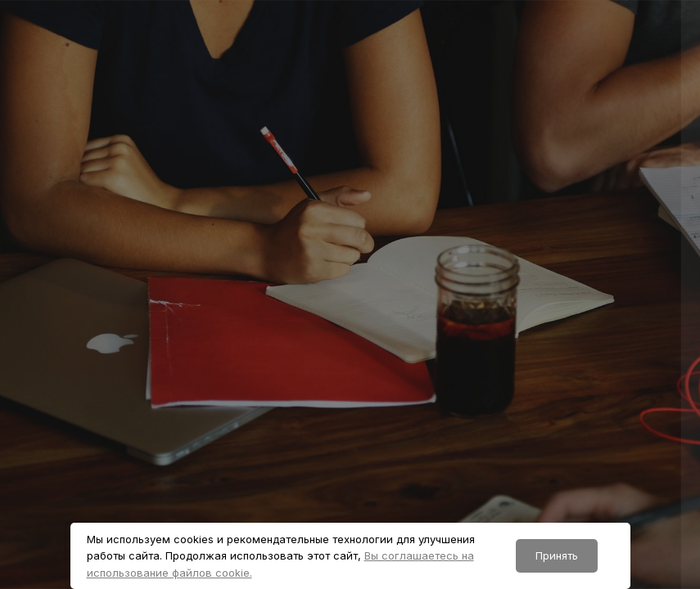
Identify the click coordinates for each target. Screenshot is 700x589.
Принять (557, 555)
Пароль (403, 394)
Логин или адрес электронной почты (495, 319)
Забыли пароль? (638, 466)
